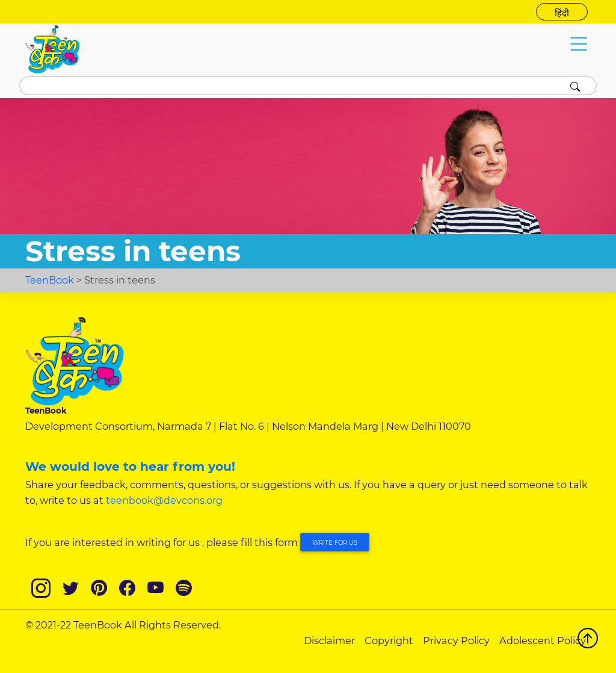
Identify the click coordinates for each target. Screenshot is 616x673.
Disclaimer (329, 640)
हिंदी (562, 13)
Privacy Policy (456, 640)
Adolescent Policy (543, 640)
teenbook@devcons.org (164, 500)
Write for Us (335, 543)
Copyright (389, 640)
